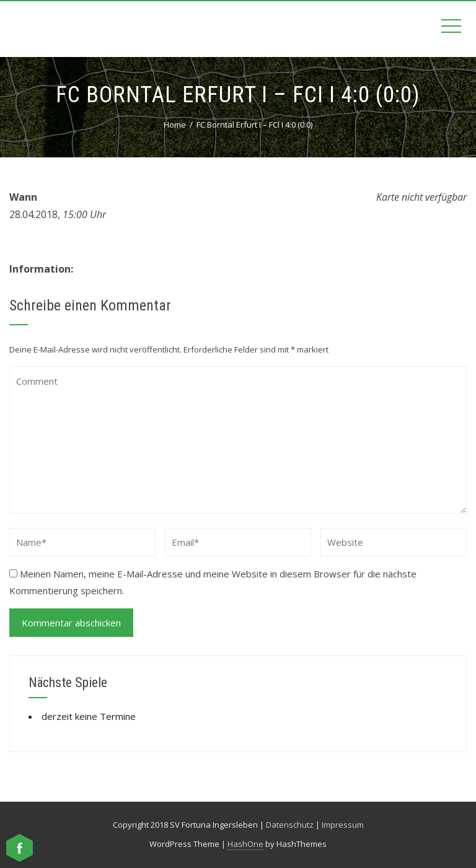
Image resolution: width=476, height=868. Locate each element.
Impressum (343, 825)
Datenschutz (290, 825)
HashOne (245, 844)
